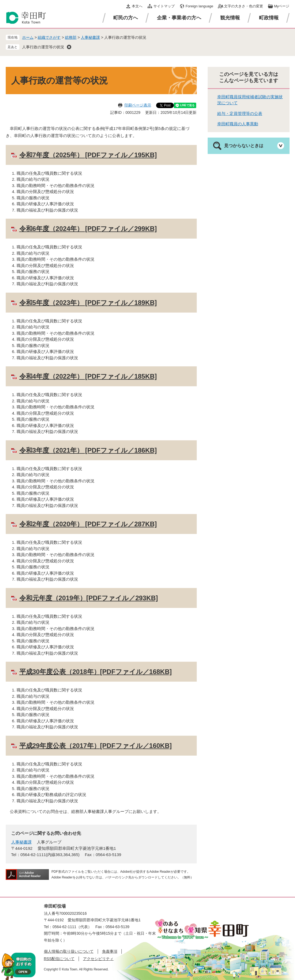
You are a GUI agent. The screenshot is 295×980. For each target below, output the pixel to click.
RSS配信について (59, 959)
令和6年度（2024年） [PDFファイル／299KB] (88, 229)
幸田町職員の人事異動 (238, 124)
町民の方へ (126, 18)
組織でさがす (49, 37)
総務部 (71, 37)
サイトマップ (164, 6)
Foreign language (199, 6)
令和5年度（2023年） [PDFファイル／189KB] (88, 303)
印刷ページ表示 (138, 105)
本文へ (137, 6)
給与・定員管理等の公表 (240, 113)
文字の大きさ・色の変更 (244, 6)
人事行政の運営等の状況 (43, 47)
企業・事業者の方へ (179, 18)
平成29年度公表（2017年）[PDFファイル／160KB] (96, 746)
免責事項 (110, 951)
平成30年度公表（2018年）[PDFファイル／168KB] (96, 672)
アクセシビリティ (98, 959)
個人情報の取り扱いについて (69, 951)
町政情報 (269, 18)
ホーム (28, 37)
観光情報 (230, 18)
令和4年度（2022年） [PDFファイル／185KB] (88, 376)
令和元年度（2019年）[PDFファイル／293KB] (89, 598)
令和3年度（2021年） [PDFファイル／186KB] (88, 450)
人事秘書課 (90, 37)
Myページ (282, 6)
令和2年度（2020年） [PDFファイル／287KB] (88, 524)
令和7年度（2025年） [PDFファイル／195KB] (88, 155)
